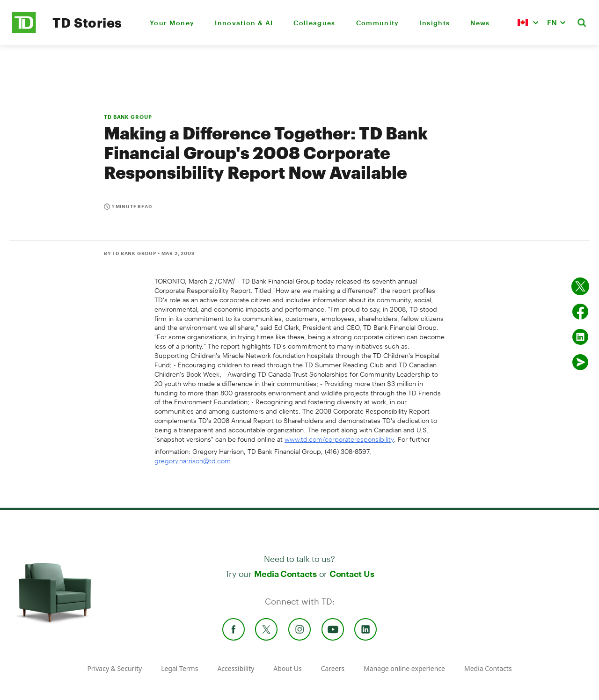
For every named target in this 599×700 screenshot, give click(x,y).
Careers (333, 668)
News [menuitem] (480, 23)
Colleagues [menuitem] (314, 23)
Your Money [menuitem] (172, 23)
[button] (528, 22)
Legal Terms (179, 668)
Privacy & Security (114, 668)
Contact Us (352, 574)
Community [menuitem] (378, 23)
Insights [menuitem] (435, 23)
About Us (287, 668)
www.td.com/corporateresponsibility (339, 439)
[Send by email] (580, 362)
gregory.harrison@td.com (193, 461)
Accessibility (236, 668)
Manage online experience (404, 668)
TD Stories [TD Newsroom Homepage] (87, 22)
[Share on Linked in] (580, 337)
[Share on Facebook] (580, 312)
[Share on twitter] (580, 286)
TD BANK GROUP (128, 117)
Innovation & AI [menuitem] (244, 23)
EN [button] (552, 22)
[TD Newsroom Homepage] (24, 31)
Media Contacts (285, 574)
